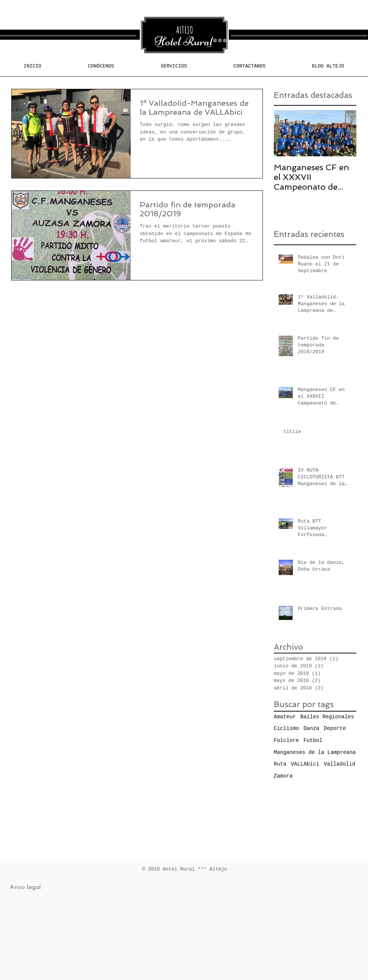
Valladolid (339, 764)
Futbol (313, 740)
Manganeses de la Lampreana (315, 752)
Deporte (335, 728)
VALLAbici (305, 764)
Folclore (286, 740)
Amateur (285, 717)
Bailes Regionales (327, 717)
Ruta (280, 764)
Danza (311, 728)
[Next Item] (344, 134)
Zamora (283, 776)
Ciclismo (286, 728)
